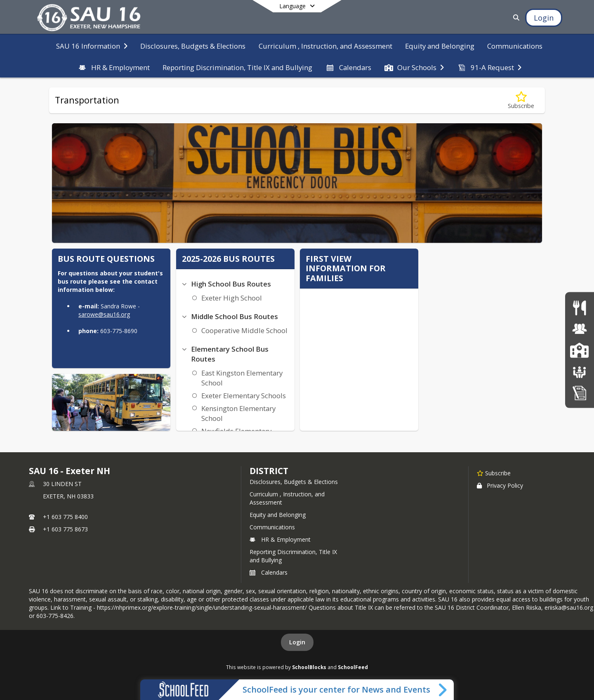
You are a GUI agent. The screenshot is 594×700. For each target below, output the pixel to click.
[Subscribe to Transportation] (521, 100)
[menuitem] (92, 45)
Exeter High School (232, 298)
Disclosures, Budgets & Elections (294, 482)
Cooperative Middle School (244, 330)
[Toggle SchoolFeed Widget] (443, 690)
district (269, 471)
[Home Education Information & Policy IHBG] (580, 392)
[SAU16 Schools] (579, 350)
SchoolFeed (353, 667)
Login (297, 642)
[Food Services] (579, 307)
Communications (272, 527)
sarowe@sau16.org (104, 314)
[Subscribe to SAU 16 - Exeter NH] (494, 473)
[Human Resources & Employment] (580, 329)
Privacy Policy (500, 485)
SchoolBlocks (309, 667)
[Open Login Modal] (544, 18)
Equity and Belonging (278, 515)
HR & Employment (280, 539)
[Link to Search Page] (515, 18)
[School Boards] (580, 371)
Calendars (269, 572)
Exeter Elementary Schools (244, 396)
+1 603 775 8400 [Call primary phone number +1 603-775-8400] (65, 517)
